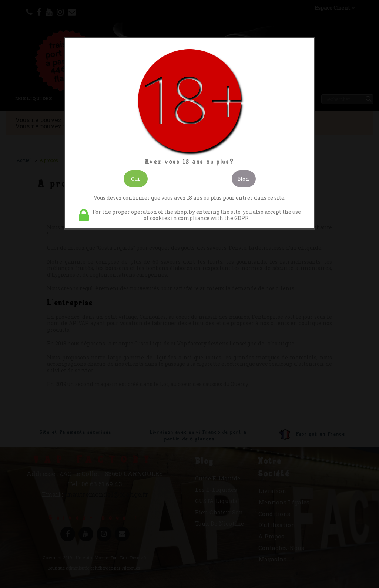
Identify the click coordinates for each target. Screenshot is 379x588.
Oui (135, 179)
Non (244, 179)
